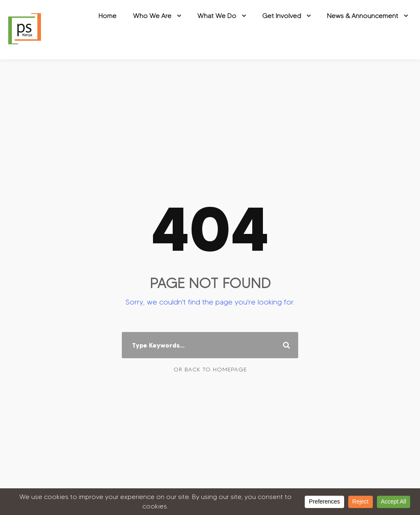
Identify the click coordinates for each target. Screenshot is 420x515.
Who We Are (152, 16)
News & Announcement (363, 16)
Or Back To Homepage (210, 370)
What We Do (217, 16)
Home (107, 16)
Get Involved (282, 16)
